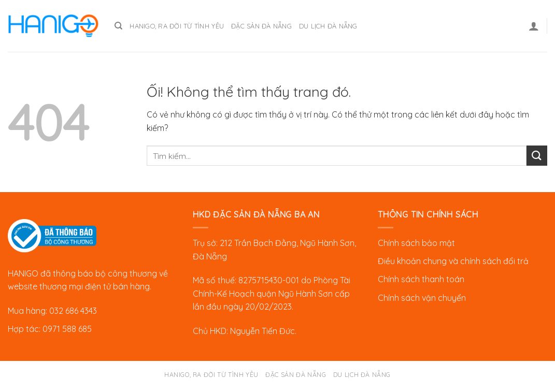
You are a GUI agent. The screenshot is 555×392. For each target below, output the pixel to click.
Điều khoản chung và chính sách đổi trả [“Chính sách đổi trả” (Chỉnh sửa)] (453, 261)
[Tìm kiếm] (118, 26)
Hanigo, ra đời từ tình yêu (177, 26)
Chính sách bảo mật (416, 243)
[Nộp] (537, 156)
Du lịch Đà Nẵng (328, 26)
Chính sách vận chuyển (422, 298)
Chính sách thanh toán (421, 279)
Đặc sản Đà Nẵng (261, 26)
